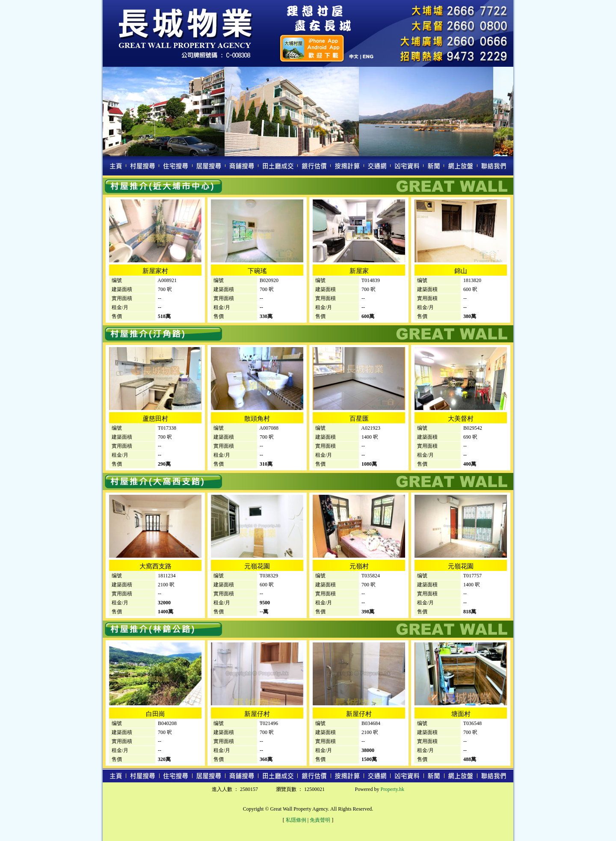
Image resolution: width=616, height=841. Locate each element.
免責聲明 (320, 820)
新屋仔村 (257, 714)
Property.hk (392, 789)
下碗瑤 (257, 271)
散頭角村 (257, 419)
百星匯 (359, 419)
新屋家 (359, 271)
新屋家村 (155, 271)
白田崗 (155, 714)
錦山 (461, 271)
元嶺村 (359, 566)
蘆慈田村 (155, 419)
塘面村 (461, 714)
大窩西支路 (155, 566)
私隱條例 (296, 820)
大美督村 (461, 419)
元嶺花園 (257, 566)
